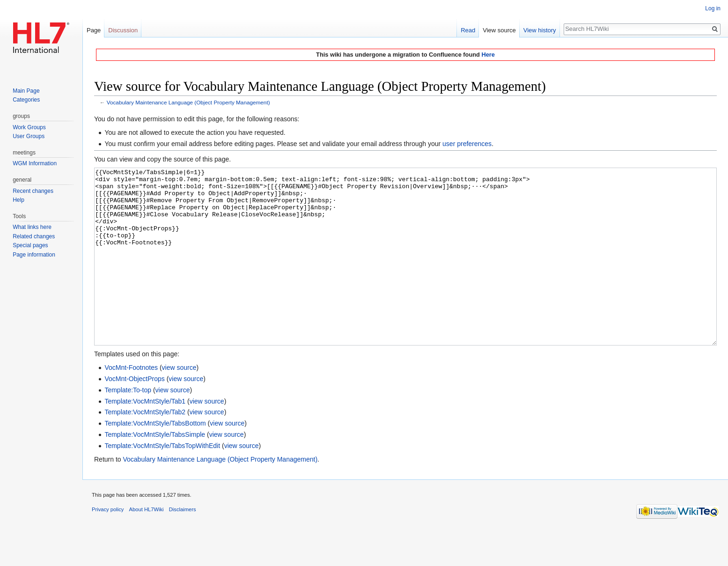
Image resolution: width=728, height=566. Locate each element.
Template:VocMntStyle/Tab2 (145, 447)
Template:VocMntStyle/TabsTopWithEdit (162, 481)
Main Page (26, 91)
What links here (32, 227)
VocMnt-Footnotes (131, 403)
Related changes (34, 236)
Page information (34, 255)
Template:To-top (128, 425)
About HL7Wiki (147, 544)
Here (488, 55)
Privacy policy (108, 544)
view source (179, 403)
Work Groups (29, 127)
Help (18, 200)
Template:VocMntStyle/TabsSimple (155, 470)
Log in (713, 8)
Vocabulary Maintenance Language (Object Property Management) (188, 102)
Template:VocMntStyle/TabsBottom (155, 458)
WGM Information (35, 163)
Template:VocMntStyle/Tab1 (145, 436)
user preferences (467, 144)
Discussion (123, 30)
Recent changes (33, 191)
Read (468, 30)
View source (499, 30)
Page (94, 30)
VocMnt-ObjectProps (134, 414)
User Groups (29, 136)
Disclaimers (183, 544)
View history (540, 30)
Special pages (30, 245)
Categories (26, 100)
